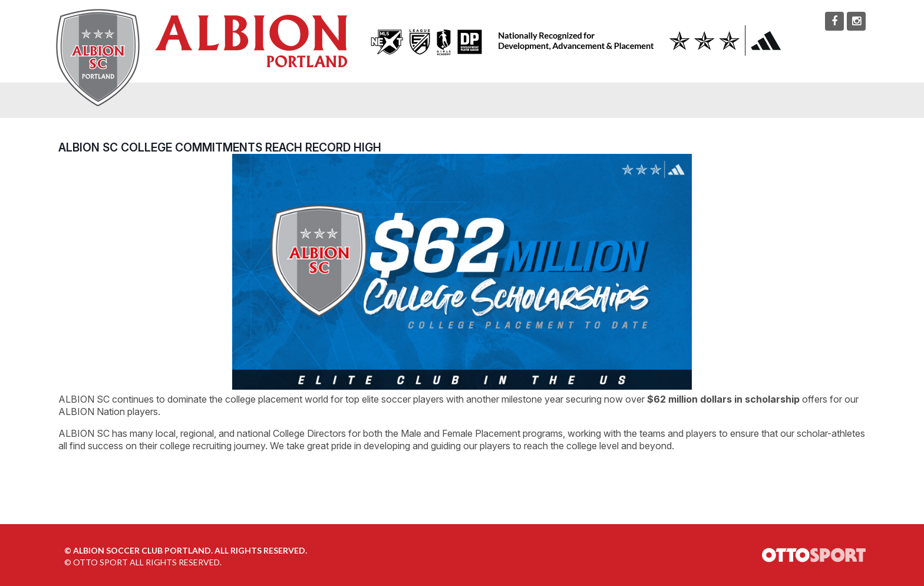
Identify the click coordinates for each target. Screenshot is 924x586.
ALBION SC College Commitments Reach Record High (220, 147)
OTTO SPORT (100, 562)
